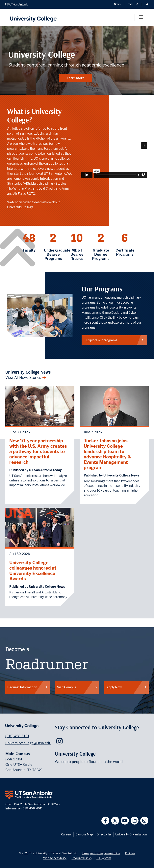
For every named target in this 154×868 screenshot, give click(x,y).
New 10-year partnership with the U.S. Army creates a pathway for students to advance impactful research (38, 451)
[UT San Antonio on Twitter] (115, 821)
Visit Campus (77, 687)
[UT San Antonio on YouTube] (125, 821)
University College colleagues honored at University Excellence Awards (33, 571)
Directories (104, 834)
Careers (66, 834)
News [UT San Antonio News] (117, 4)
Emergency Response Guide (101, 853)
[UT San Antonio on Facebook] (105, 821)
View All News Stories (26, 378)
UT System (104, 858)
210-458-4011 (33, 808)
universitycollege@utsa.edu (28, 743)
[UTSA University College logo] (32, 17)
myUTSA (133, 4)
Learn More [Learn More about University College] (76, 78)
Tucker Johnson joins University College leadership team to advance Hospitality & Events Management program (108, 454)
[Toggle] (141, 17)
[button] (147, 4)
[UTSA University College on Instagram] (60, 743)
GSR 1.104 (14, 759)
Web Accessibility (55, 858)
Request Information (27, 687)
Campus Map (84, 834)
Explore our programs (115, 340)
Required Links (82, 858)
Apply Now (127, 687)
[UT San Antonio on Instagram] (144, 821)
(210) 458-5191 (17, 736)
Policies (130, 853)
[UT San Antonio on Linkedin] (135, 821)
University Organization (131, 834)
